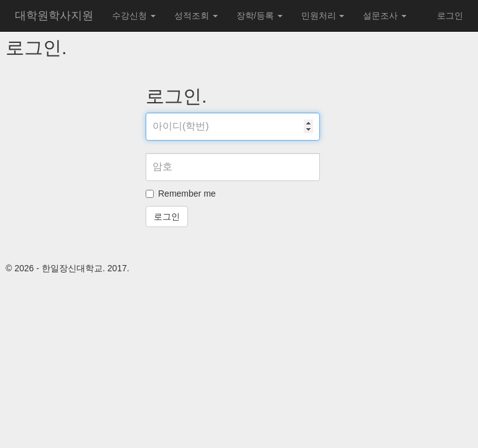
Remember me (181, 194)
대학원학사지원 (54, 16)
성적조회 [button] (196, 16)
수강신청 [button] (134, 16)
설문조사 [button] (385, 16)
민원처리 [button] (323, 16)
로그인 (450, 16)
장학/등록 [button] (260, 16)
